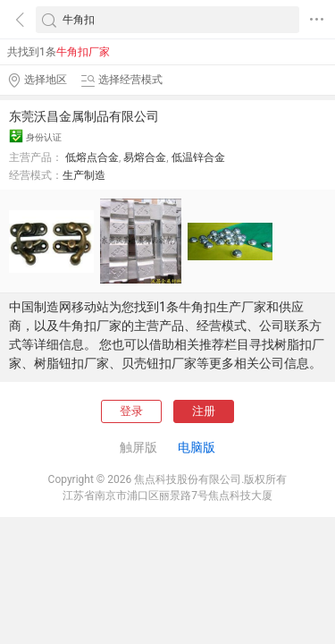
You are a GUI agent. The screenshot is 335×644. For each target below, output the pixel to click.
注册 (204, 411)
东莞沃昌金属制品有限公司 (84, 116)
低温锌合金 (198, 157)
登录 (131, 411)
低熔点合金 (92, 157)
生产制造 (84, 175)
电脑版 (197, 447)
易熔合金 (145, 157)
